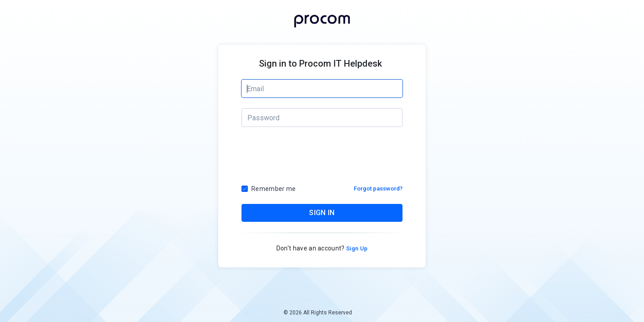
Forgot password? (378, 189)
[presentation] (322, 159)
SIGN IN (322, 213)
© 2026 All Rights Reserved (318, 313)
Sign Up (356, 248)
